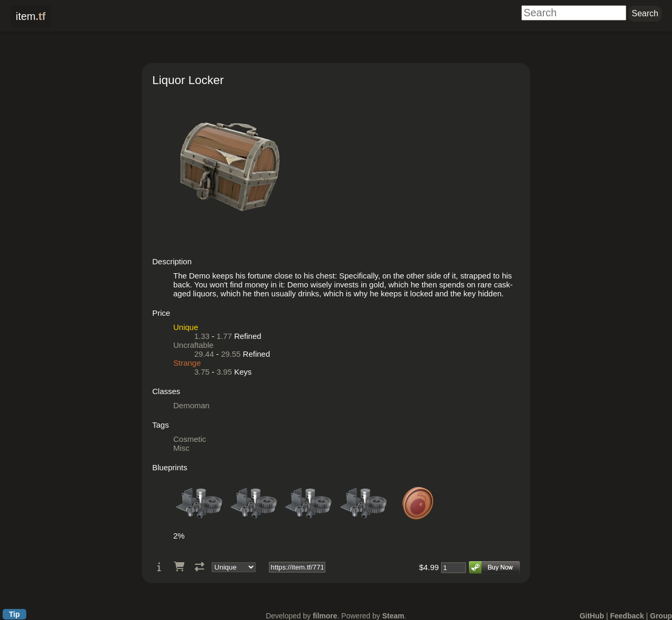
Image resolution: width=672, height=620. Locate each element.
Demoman (191, 405)
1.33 (202, 336)
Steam (393, 616)
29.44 (204, 354)
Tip (14, 614)
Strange (187, 363)
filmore (325, 616)
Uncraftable (193, 345)
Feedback (627, 616)
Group (661, 616)
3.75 (202, 372)
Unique (186, 327)
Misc (181, 448)
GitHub (592, 616)
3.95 (224, 372)
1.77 (224, 336)
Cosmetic (190, 439)
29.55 (231, 354)
